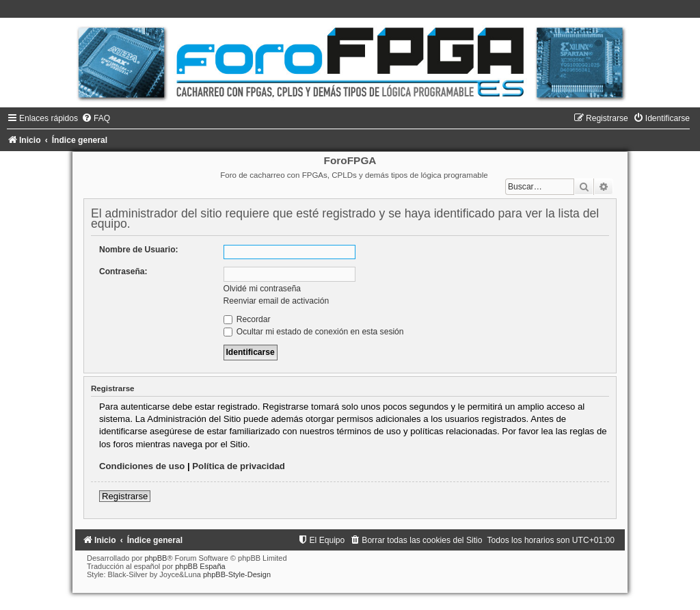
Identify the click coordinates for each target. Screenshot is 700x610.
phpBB (156, 558)
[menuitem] (96, 118)
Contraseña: (123, 271)
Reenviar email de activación (277, 301)
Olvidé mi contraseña (262, 289)
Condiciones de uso (142, 466)
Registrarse (125, 496)
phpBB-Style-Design (237, 574)
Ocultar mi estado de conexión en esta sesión (314, 332)
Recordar (247, 319)
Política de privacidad (239, 466)
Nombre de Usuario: (139, 250)
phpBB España (200, 566)
